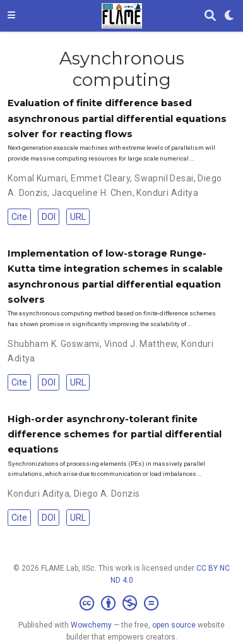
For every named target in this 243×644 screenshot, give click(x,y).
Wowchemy (91, 625)
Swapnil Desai (164, 178)
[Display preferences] (230, 16)
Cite (19, 217)
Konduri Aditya (167, 193)
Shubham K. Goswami (54, 344)
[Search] (210, 16)
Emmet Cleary (100, 178)
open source (174, 625)
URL (78, 217)
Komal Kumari (37, 178)
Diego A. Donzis (107, 494)
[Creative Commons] (121, 604)
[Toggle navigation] (11, 16)
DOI (49, 217)
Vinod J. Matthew (141, 344)
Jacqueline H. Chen (92, 193)
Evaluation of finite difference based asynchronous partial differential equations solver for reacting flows (117, 118)
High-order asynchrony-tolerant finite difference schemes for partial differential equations (115, 434)
